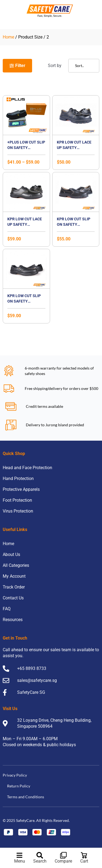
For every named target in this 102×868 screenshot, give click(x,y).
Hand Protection (18, 478)
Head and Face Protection (27, 468)
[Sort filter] (84, 66)
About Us (11, 554)
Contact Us (13, 598)
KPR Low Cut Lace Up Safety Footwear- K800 (74, 148)
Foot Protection (17, 500)
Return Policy (19, 786)
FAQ (7, 609)
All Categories (16, 565)
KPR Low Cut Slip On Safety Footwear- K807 (74, 224)
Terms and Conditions (26, 797)
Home (8, 37)
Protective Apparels (21, 489)
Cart (84, 861)
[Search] (40, 855)
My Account (14, 576)
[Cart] (84, 855)
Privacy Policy (15, 775)
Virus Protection (18, 511)
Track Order (14, 587)
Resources (13, 620)
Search (40, 861)
